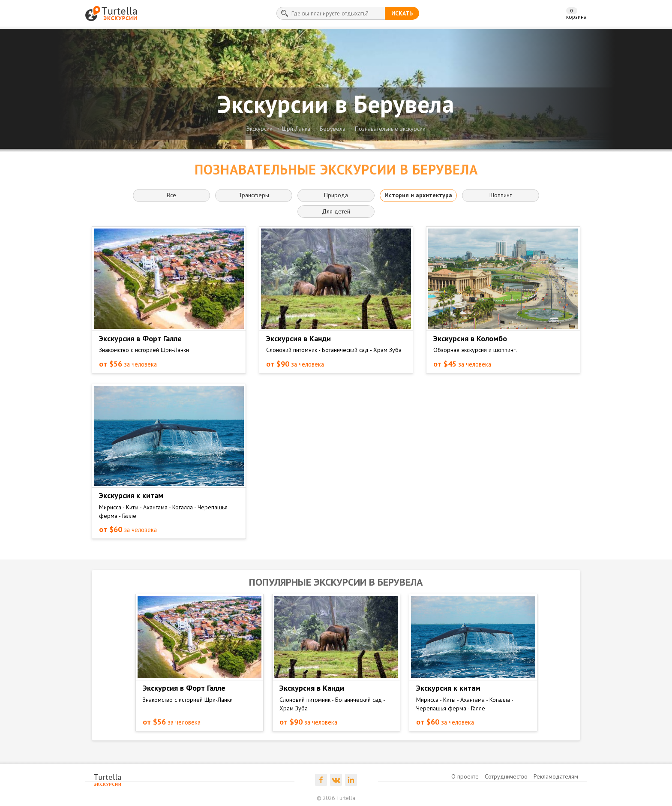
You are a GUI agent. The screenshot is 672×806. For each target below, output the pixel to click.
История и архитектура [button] (418, 195)
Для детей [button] (336, 211)
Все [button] (171, 195)
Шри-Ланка (296, 129)
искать (402, 13)
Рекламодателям (556, 776)
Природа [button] (336, 195)
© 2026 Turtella (336, 798)
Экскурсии (259, 129)
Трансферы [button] (254, 195)
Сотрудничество (506, 776)
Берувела (333, 129)
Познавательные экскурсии (390, 129)
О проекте (465, 776)
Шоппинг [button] (501, 195)
